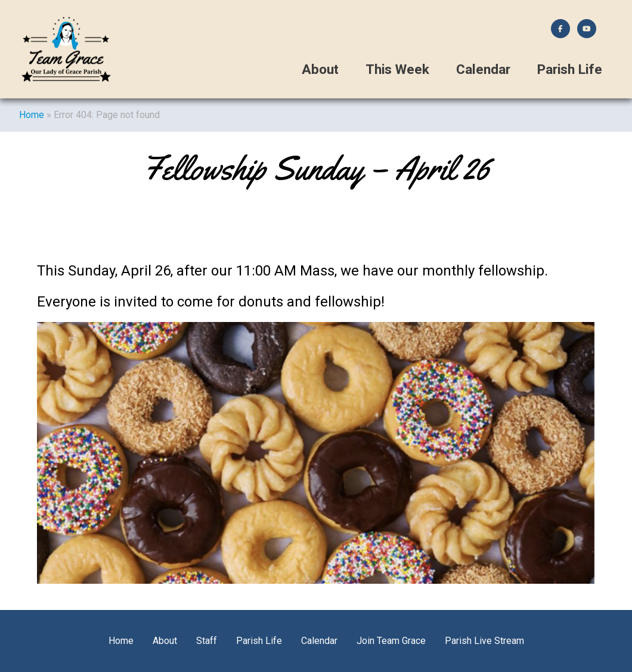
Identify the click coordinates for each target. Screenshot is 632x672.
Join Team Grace (391, 641)
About (320, 69)
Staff (207, 641)
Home (32, 115)
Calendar (483, 69)
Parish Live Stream (484, 641)
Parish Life (570, 69)
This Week (397, 69)
